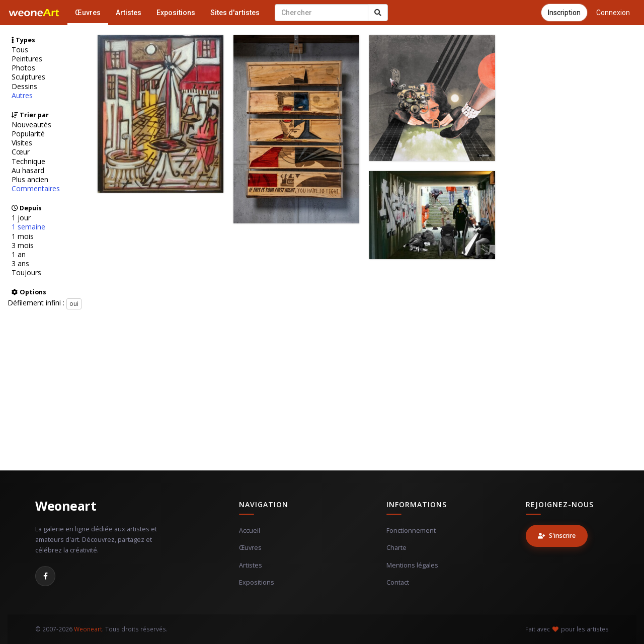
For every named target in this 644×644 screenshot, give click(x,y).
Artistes (129, 13)
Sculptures (28, 77)
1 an (19, 255)
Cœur (21, 152)
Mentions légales (412, 565)
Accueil (250, 531)
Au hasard (28, 171)
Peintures (27, 59)
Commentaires (36, 189)
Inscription (564, 13)
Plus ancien (30, 180)
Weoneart (66, 506)
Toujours (26, 273)
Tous (20, 50)
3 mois (23, 246)
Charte (396, 548)
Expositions (176, 13)
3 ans (20, 264)
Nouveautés (31, 125)
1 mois (23, 236)
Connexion (613, 13)
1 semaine (28, 227)
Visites (22, 143)
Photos (23, 68)
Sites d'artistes (235, 13)
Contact (398, 582)
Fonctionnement (411, 531)
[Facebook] (45, 576)
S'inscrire (557, 536)
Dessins (24, 87)
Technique (28, 162)
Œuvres (88, 13)
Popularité (28, 134)
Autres (22, 96)
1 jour (21, 218)
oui (74, 304)
